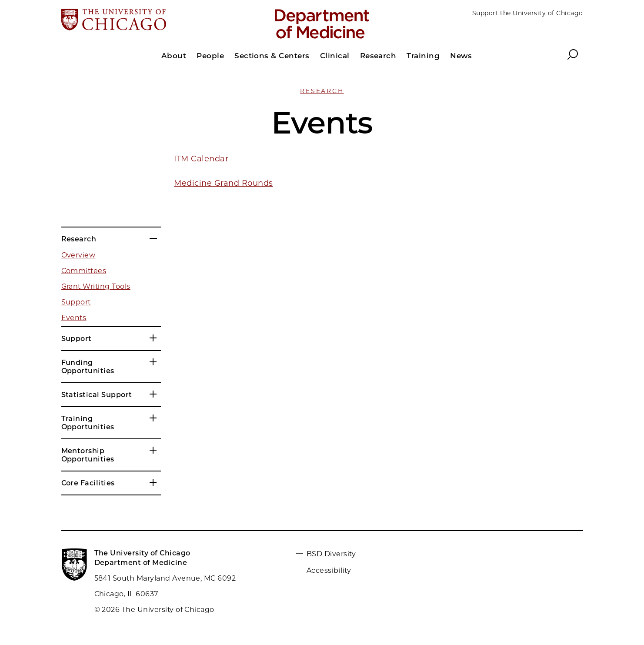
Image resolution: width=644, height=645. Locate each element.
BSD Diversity (331, 554)
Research (322, 91)
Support (76, 302)
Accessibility (329, 570)
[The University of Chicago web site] (147, 20)
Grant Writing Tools (96, 286)
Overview (78, 255)
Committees (84, 271)
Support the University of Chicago (528, 13)
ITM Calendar (201, 159)
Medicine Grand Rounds (223, 183)
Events (74, 318)
